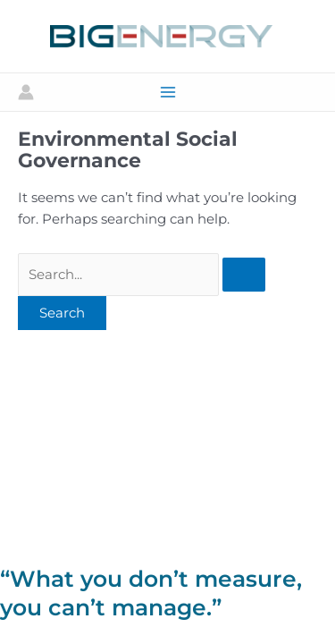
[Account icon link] (26, 92)
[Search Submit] (244, 275)
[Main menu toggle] (168, 92)
